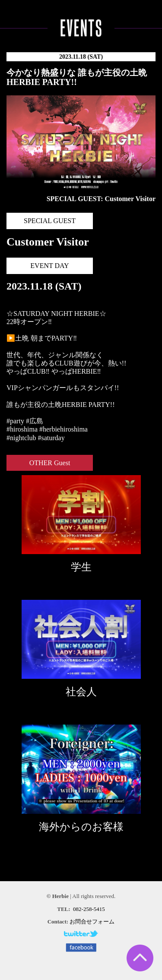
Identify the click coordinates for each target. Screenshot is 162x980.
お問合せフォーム (92, 922)
